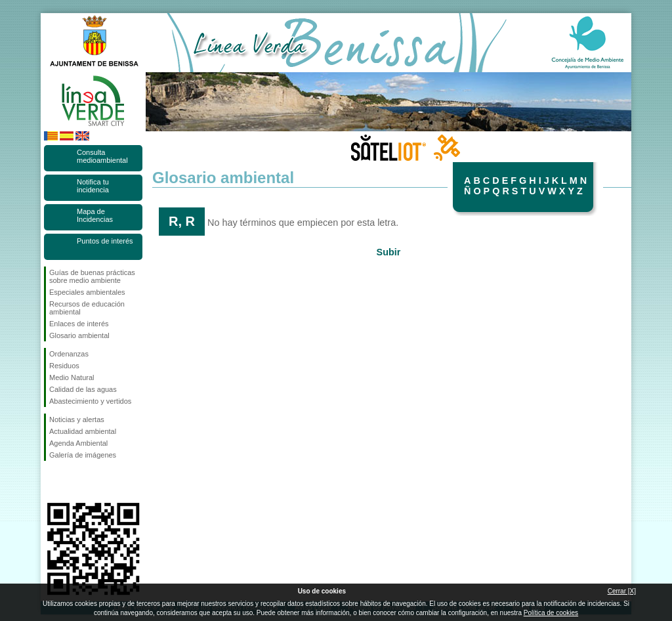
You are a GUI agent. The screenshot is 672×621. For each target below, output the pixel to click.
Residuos (64, 366)
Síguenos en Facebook (52, 482)
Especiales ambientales (87, 292)
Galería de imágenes (83, 455)
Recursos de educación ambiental (87, 308)
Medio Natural (72, 377)
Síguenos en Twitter (73, 482)
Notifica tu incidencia (93, 186)
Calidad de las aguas (83, 389)
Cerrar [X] (622, 591)
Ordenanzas (69, 354)
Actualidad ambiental (83, 431)
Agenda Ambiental (78, 443)
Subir (389, 252)
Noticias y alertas (77, 419)
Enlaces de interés (79, 324)
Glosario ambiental (79, 335)
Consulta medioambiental (102, 156)
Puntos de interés (105, 241)
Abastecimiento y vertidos (90, 401)
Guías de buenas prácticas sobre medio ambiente (92, 276)
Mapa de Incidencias (95, 215)
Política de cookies (551, 613)
